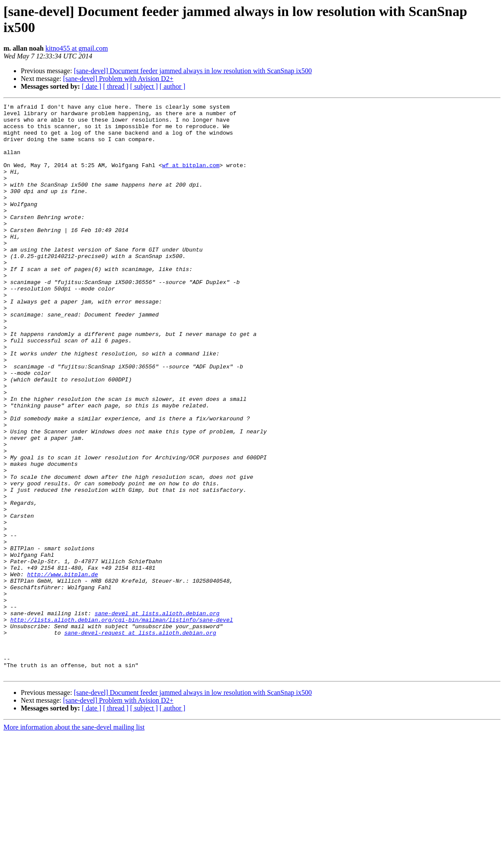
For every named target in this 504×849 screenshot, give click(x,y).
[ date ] (91, 86)
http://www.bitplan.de (63, 669)
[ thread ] (116, 86)
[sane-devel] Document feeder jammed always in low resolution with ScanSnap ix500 (193, 71)
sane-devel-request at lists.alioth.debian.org (140, 739)
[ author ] (173, 86)
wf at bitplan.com (191, 178)
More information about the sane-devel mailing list (74, 841)
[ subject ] (144, 86)
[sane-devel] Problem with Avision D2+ (118, 79)
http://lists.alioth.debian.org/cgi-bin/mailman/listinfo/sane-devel (122, 723)
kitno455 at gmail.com (77, 48)
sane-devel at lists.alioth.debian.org (157, 716)
